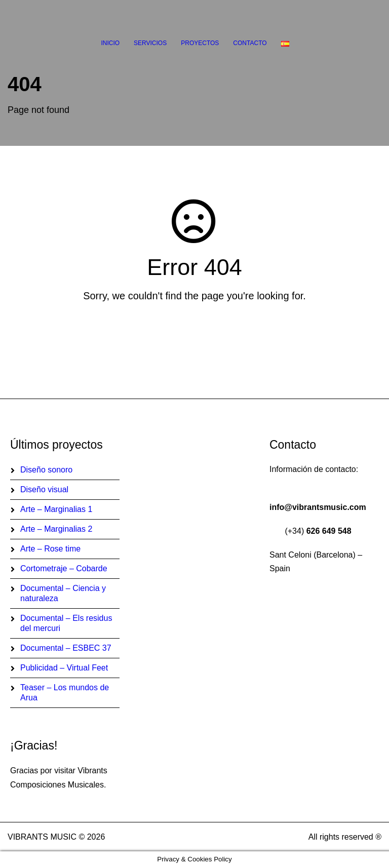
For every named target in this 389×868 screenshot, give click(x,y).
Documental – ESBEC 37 (66, 648)
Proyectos (200, 43)
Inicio (110, 43)
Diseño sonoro (46, 470)
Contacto (250, 43)
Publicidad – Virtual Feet (64, 668)
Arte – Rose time (50, 549)
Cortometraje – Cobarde (64, 568)
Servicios (150, 43)
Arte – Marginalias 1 (56, 509)
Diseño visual (44, 489)
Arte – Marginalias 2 (56, 529)
